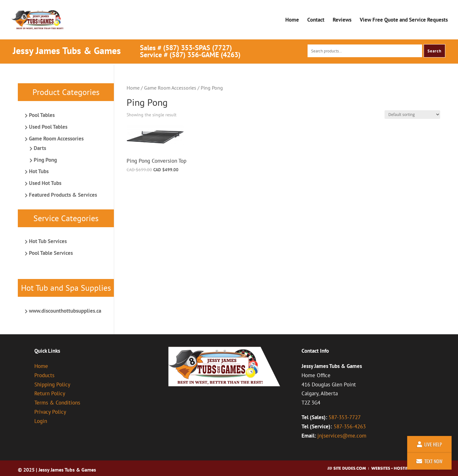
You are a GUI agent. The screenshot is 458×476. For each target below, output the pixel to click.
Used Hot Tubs (45, 183)
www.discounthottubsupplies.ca (65, 311)
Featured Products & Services (63, 195)
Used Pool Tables (48, 127)
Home (292, 20)
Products (44, 375)
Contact (316, 20)
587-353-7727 (345, 417)
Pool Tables (42, 115)
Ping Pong (45, 160)
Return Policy (50, 393)
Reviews (342, 20)
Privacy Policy (50, 412)
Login (41, 421)
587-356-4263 (350, 426)
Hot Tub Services (48, 241)
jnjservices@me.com (342, 436)
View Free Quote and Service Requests (404, 20)
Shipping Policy (52, 384)
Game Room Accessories (170, 88)
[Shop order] (412, 115)
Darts (40, 148)
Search (434, 51)
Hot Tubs (39, 171)
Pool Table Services (51, 253)
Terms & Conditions (57, 403)
